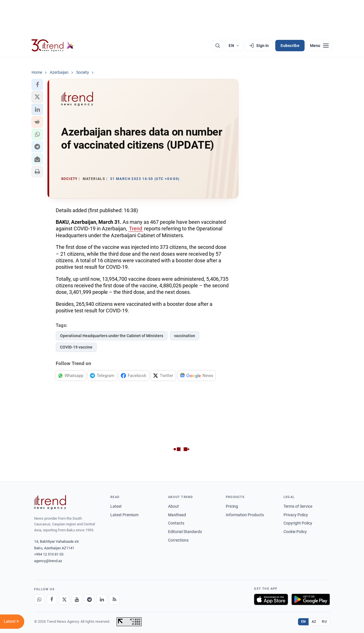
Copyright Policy (298, 523)
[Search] (218, 46)
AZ (314, 622)
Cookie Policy (295, 532)
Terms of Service (298, 506)
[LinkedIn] (102, 599)
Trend (136, 229)
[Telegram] (89, 599)
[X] (64, 599)
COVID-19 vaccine (76, 347)
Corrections (178, 540)
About (173, 506)
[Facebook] (52, 599)
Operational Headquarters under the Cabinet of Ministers (112, 336)
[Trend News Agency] (50, 502)
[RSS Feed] (114, 599)
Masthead (177, 515)
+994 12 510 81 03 (49, 554)
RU (324, 622)
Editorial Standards (185, 532)
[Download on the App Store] (271, 599)
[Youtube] (77, 599)
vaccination (185, 336)
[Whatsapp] (39, 599)
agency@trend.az (48, 561)
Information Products (245, 515)
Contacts (176, 523)
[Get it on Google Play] (311, 599)
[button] (37, 85)
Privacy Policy (296, 515)
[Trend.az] (53, 46)
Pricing (232, 506)
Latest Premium (124, 515)
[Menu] (319, 46)
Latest (116, 506)
